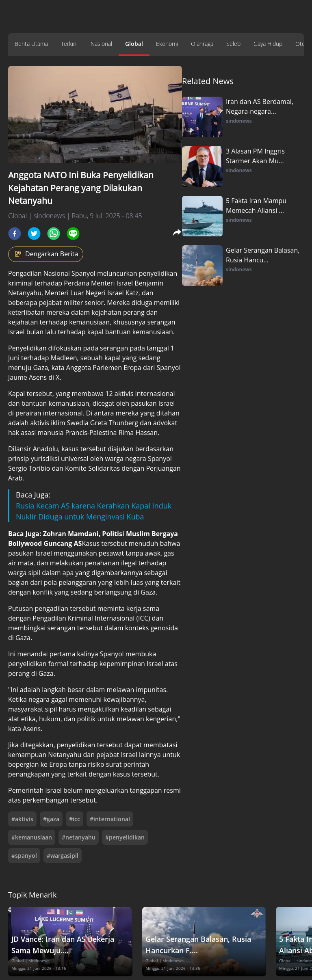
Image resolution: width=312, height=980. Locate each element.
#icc (75, 819)
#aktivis (22, 819)
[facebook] (15, 234)
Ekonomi (167, 44)
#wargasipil (63, 856)
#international (110, 819)
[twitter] (34, 234)
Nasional (101, 44)
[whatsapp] (54, 234)
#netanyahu (79, 837)
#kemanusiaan (32, 837)
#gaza (51, 819)
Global (134, 44)
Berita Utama (31, 44)
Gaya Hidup (268, 44)
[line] (73, 234)
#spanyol (24, 856)
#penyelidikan (125, 837)
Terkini (69, 44)
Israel (126, 283)
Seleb (233, 44)
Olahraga (202, 44)
